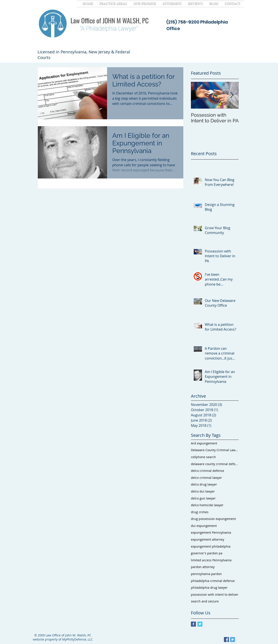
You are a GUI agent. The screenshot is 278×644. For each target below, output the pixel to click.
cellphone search (203, 457)
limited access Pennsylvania (211, 560)
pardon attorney (203, 567)
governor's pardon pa (207, 553)
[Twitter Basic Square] (200, 624)
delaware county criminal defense (215, 464)
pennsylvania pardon (206, 574)
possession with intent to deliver (215, 594)
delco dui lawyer (203, 491)
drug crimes (200, 512)
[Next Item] (232, 95)
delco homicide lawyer (207, 505)
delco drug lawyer (204, 484)
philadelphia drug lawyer (209, 588)
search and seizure (205, 601)
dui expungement (204, 526)
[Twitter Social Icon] (232, 640)
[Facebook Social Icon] (226, 640)
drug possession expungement (213, 519)
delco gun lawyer (203, 498)
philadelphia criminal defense (213, 581)
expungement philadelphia (211, 546)
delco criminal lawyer (206, 478)
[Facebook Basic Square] (193, 624)
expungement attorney (208, 539)
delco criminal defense (208, 471)
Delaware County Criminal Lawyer (215, 450)
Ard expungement (204, 443)
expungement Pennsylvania (211, 532)
